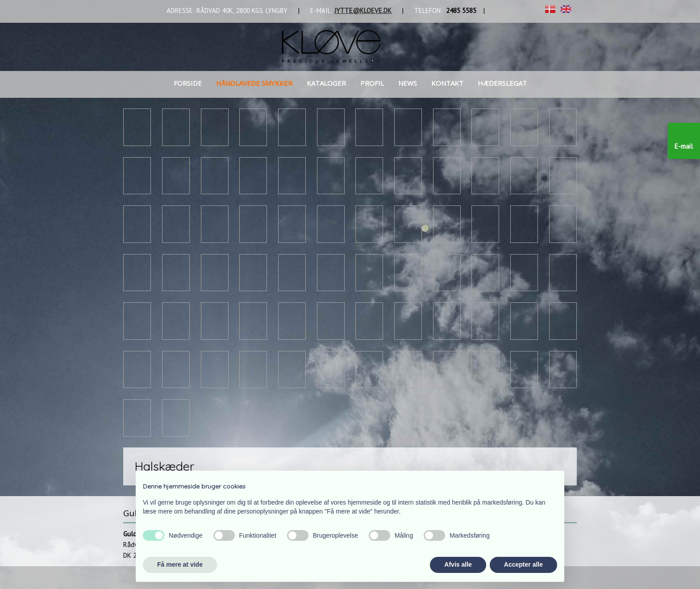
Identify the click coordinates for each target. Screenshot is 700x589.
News (408, 83)
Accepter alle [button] (523, 564)
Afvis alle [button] (458, 564)
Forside (188, 83)
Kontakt (447, 83)
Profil (372, 83)
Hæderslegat (502, 83)
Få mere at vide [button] (180, 564)
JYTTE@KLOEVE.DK (363, 10)
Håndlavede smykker (254, 83)
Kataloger (326, 83)
